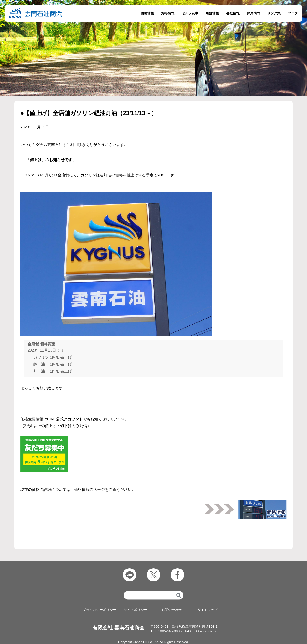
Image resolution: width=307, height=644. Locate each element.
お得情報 (168, 13)
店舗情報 (212, 13)
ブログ (293, 13)
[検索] (179, 595)
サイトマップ (207, 610)
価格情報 (147, 13)
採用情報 (254, 13)
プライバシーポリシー (100, 610)
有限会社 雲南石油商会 (118, 628)
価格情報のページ (89, 490)
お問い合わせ (171, 610)
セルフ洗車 (190, 13)
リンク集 (274, 13)
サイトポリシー (136, 610)
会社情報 (233, 13)
